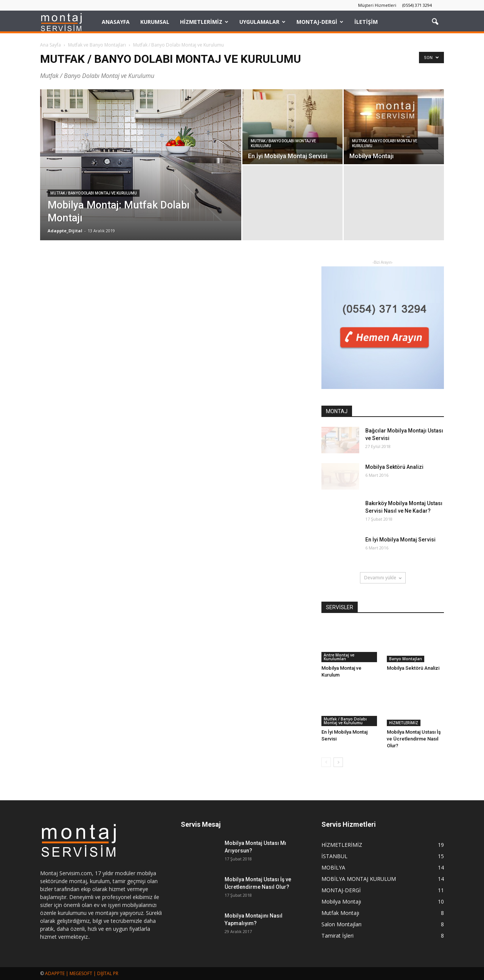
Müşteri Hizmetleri (377, 5)
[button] (435, 22)
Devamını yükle (383, 578)
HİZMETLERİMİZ (204, 22)
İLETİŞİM (366, 22)
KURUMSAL (155, 22)
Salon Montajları (341, 924)
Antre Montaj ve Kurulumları (339, 657)
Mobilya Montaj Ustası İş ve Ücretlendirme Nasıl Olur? (414, 739)
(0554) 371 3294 (417, 5)
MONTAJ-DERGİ (320, 22)
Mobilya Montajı (341, 901)
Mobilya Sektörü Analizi (394, 467)
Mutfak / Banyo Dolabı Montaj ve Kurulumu (94, 193)
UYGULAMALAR (262, 22)
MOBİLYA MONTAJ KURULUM (359, 879)
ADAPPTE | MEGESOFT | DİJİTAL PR (82, 973)
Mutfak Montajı (340, 913)
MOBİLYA (333, 867)
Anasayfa (116, 22)
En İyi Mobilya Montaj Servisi (400, 540)
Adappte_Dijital (65, 231)
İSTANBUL (334, 856)
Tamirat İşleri (337, 936)
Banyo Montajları (406, 659)
